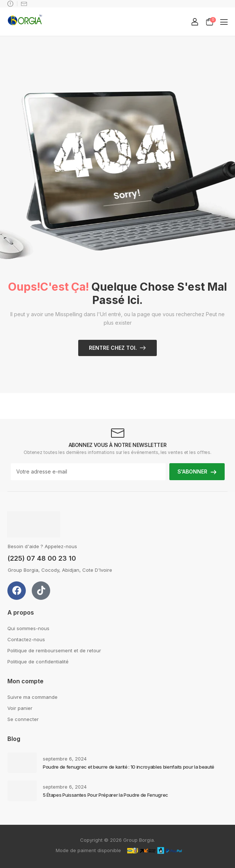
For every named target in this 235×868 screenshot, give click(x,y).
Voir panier (20, 708)
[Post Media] (22, 763)
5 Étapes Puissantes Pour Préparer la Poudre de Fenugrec (106, 795)
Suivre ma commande (32, 697)
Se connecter (23, 719)
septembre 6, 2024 (65, 759)
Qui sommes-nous (28, 628)
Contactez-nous (26, 639)
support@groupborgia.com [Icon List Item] (24, 4)
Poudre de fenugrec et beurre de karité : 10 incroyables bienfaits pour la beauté (129, 767)
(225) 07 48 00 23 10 (42, 558)
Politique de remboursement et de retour (54, 650)
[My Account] (195, 22)
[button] (224, 22)
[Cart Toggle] (210, 22)
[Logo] (25, 22)
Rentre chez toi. (113, 348)
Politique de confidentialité (38, 662)
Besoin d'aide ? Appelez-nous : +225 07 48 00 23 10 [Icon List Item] (10, 4)
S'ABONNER (192, 471)
